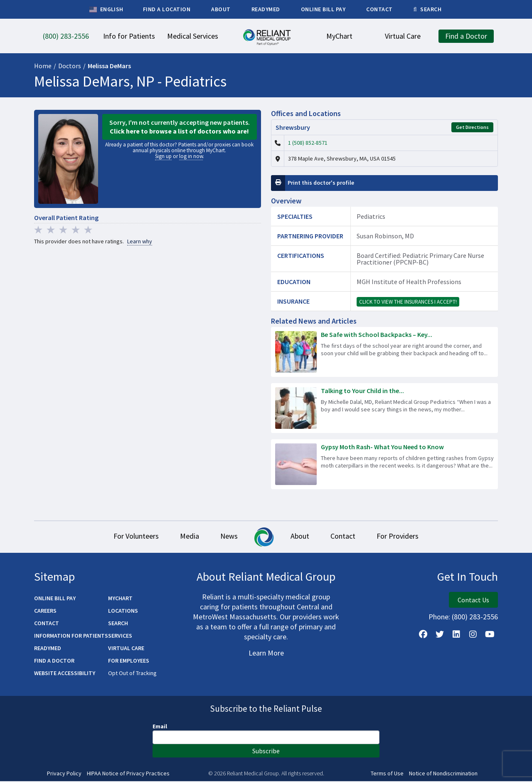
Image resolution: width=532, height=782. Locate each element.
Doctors (70, 66)
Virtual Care (126, 648)
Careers (45, 611)
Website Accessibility (65, 673)
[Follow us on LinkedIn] (456, 635)
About (302, 537)
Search (118, 624)
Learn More (266, 653)
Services (120, 636)
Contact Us (473, 600)
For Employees (129, 661)
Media (184, 537)
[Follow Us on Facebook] (423, 635)
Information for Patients (71, 636)
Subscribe (266, 751)
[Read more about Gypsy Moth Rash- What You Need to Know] (384, 464)
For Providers (407, 537)
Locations (123, 611)
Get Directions (472, 127)
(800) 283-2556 (475, 617)
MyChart (120, 599)
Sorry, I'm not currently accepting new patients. (180, 127)
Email (160, 727)
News (227, 537)
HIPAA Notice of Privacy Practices (128, 774)
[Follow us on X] (440, 635)
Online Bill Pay (55, 599)
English (106, 10)
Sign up (163, 156)
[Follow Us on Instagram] (473, 635)
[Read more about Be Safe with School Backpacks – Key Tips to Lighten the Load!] (384, 352)
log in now (191, 156)
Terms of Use (387, 774)
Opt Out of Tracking (132, 673)
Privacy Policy (64, 774)
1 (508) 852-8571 (308, 143)
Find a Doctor (54, 661)
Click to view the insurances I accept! (408, 302)
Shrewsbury (293, 127)
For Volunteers (127, 537)
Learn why (140, 241)
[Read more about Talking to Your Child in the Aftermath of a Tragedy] (384, 408)
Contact (349, 537)
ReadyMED (48, 648)
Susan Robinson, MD (385, 236)
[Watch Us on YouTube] (490, 635)
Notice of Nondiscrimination (443, 774)
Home (43, 66)
